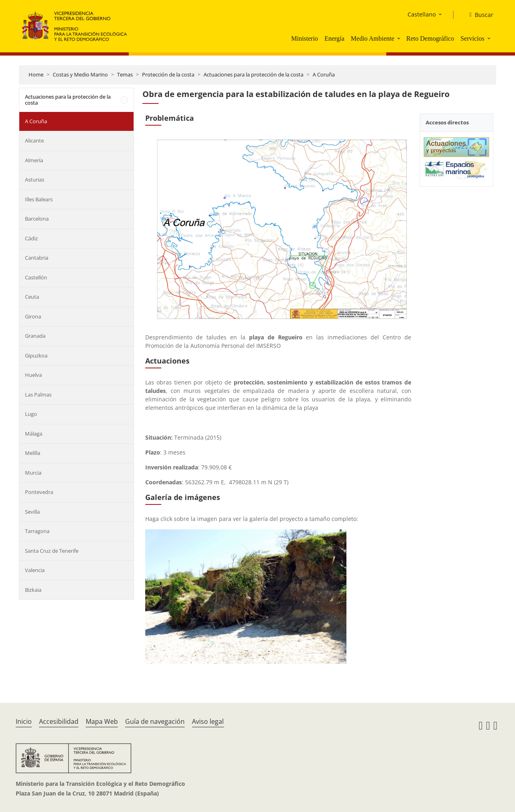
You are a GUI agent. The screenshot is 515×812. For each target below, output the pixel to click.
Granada (35, 336)
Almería (34, 160)
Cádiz (31, 238)
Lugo (31, 414)
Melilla (33, 453)
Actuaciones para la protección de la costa (253, 74)
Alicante (34, 140)
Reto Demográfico (430, 38)
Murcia (33, 473)
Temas (125, 74)
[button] (400, 38)
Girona (33, 316)
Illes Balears (39, 199)
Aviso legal (208, 721)
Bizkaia (33, 590)
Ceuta (32, 297)
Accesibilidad (59, 721)
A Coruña (324, 74)
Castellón (36, 277)
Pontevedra (39, 492)
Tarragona (37, 531)
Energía (334, 38)
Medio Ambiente (373, 38)
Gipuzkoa (36, 355)
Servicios (472, 38)
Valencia (35, 570)
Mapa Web (102, 721)
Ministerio (305, 38)
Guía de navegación (155, 721)
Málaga (34, 434)
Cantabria (37, 258)
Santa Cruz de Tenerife (52, 551)
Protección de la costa (168, 74)
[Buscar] (478, 15)
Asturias (35, 180)
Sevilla (32, 512)
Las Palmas (38, 395)
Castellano (422, 14)
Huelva (33, 375)
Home (36, 74)
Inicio (24, 721)
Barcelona (37, 219)
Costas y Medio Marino (80, 74)
